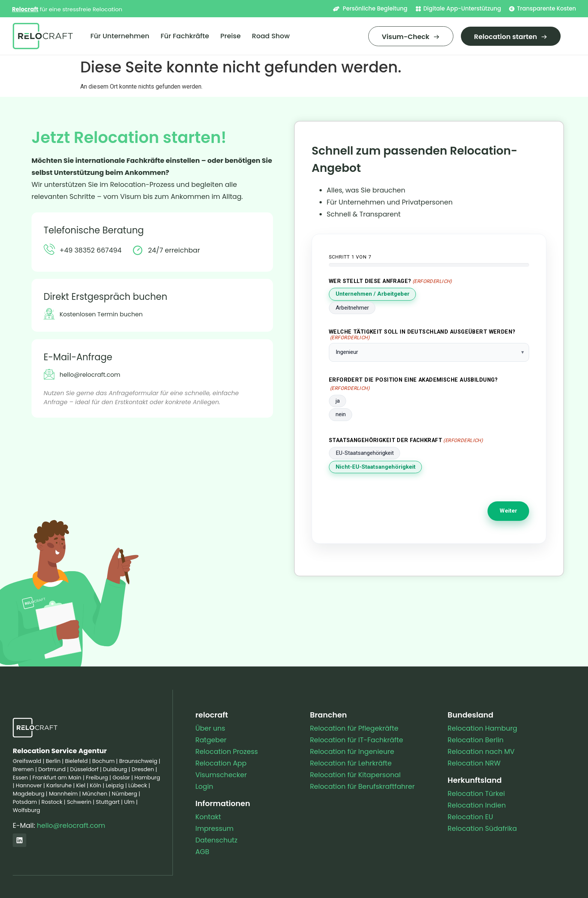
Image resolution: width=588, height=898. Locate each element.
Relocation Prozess (227, 751)
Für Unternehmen (120, 36)
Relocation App (221, 763)
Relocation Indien (477, 805)
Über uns (210, 728)
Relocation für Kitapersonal (355, 775)
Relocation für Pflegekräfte (354, 728)
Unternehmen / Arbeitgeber (373, 294)
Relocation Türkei (476, 793)
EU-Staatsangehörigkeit (365, 453)
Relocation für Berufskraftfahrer (362, 786)
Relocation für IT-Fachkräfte (356, 740)
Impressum (214, 828)
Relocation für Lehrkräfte (351, 763)
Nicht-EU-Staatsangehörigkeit (376, 467)
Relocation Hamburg (483, 728)
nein (341, 414)
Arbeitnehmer (352, 308)
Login (204, 786)
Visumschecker (221, 775)
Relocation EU (470, 817)
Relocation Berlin (476, 740)
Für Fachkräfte (185, 36)
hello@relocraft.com (71, 825)
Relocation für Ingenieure (352, 751)
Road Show (271, 36)
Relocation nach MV (481, 751)
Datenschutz (216, 840)
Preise (231, 36)
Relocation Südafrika (482, 828)
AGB (202, 852)
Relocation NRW (474, 763)
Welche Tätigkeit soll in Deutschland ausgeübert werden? (422, 335)
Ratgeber (211, 740)
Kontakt (208, 817)
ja (338, 401)
